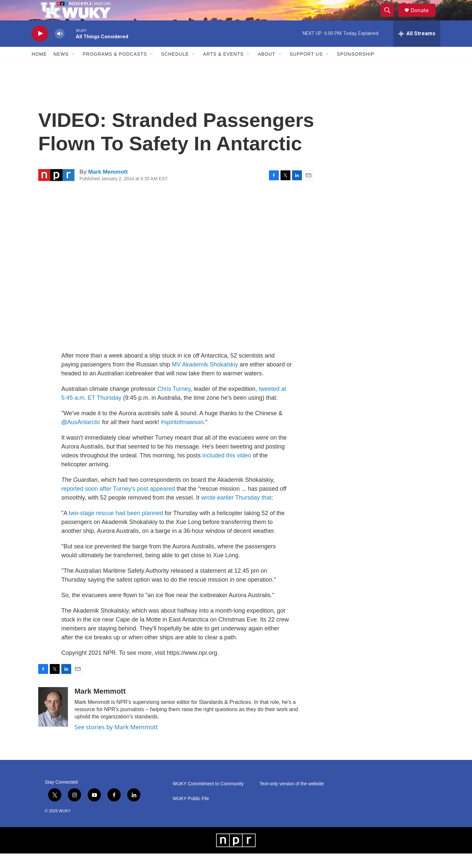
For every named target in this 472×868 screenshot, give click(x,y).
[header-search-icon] (390, 17)
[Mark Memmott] (53, 721)
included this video (227, 470)
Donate (424, 17)
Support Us (306, 69)
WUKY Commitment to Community (208, 798)
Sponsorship (356, 69)
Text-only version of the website (292, 798)
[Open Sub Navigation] (74, 69)
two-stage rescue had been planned (116, 527)
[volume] (60, 48)
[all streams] (417, 48)
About (266, 69)
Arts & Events (223, 69)
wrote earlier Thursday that (236, 512)
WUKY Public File (191, 813)
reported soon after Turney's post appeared (118, 503)
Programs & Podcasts (115, 69)
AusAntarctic (84, 436)
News (61, 69)
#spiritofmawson (182, 436)
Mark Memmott (108, 186)
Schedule (175, 69)
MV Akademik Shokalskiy (205, 379)
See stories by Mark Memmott (116, 741)
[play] (40, 48)
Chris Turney (174, 403)
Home (39, 69)
